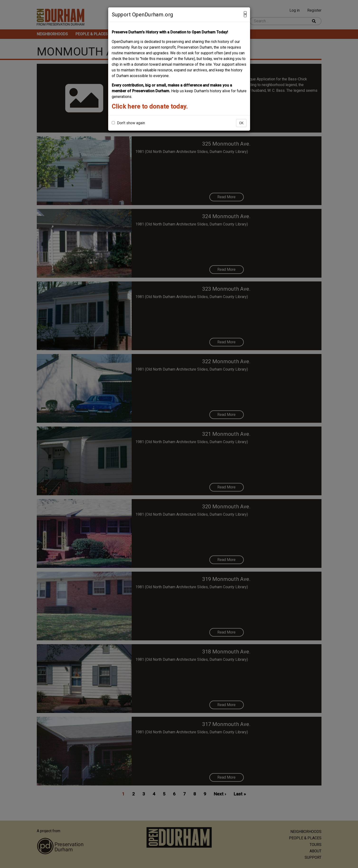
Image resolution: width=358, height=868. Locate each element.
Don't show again (128, 123)
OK (241, 123)
